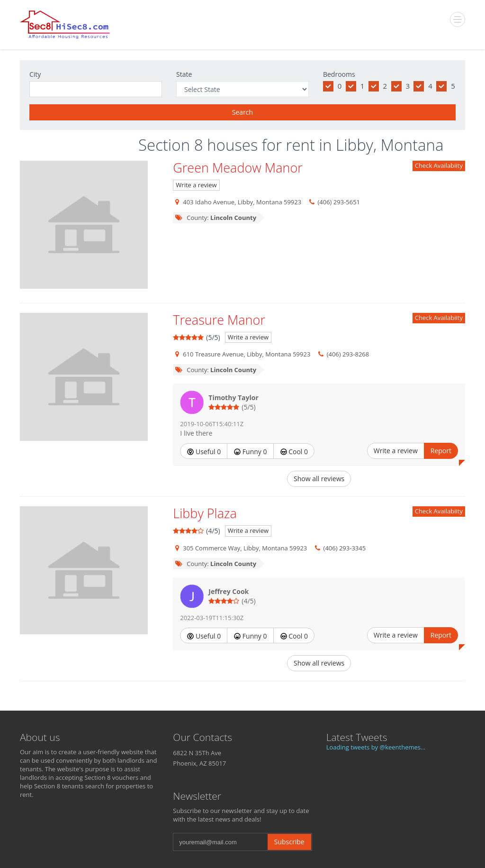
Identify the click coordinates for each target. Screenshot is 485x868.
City (35, 74)
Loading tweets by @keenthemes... (376, 747)
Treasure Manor (219, 320)
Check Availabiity (439, 165)
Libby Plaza (205, 513)
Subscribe (289, 842)
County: (215, 218)
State (184, 74)
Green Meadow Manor (238, 168)
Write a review (196, 185)
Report (441, 451)
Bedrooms (339, 74)
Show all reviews (319, 479)
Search (242, 112)
